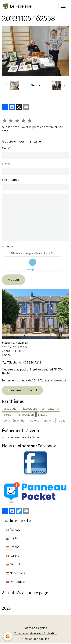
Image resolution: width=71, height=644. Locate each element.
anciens (49, 421)
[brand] (17, 6)
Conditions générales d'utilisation (36, 633)
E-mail (6, 164)
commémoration (15, 421)
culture (35, 421)
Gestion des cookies (36, 639)
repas (62, 421)
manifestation (25, 415)
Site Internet (10, 180)
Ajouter (14, 280)
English (13, 538)
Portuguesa (16, 582)
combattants (50, 409)
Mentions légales (35, 628)
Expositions (30, 409)
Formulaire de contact (22, 390)
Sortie (7, 415)
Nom (5, 148)
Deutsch (13, 564)
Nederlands (15, 573)
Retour (35, 85)
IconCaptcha (32, 270)
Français (13, 530)
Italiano (13, 556)
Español (13, 547)
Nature (43, 415)
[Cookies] (8, 636)
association (11, 409)
